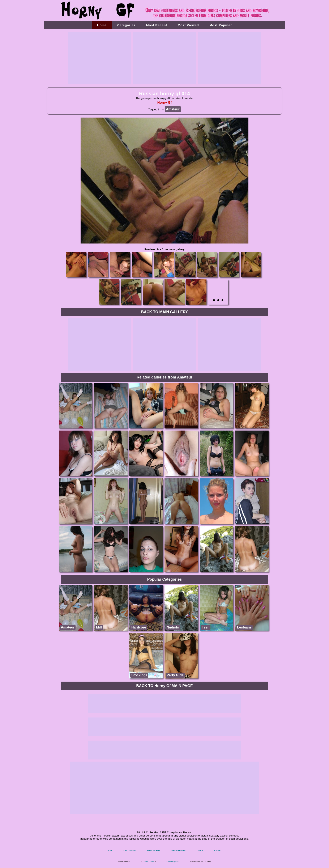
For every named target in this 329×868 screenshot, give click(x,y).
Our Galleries (130, 850)
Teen (206, 627)
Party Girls (175, 675)
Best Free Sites (153, 850)
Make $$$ (173, 862)
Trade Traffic (149, 862)
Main (110, 850)
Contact (218, 850)
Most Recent (157, 25)
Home (102, 25)
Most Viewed (188, 25)
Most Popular (221, 25)
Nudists (173, 627)
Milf (99, 627)
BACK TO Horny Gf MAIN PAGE (164, 686)
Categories (127, 25)
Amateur (68, 627)
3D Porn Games (178, 850)
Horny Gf (164, 103)
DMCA (200, 850)
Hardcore (139, 627)
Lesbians (244, 627)
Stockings (139, 675)
